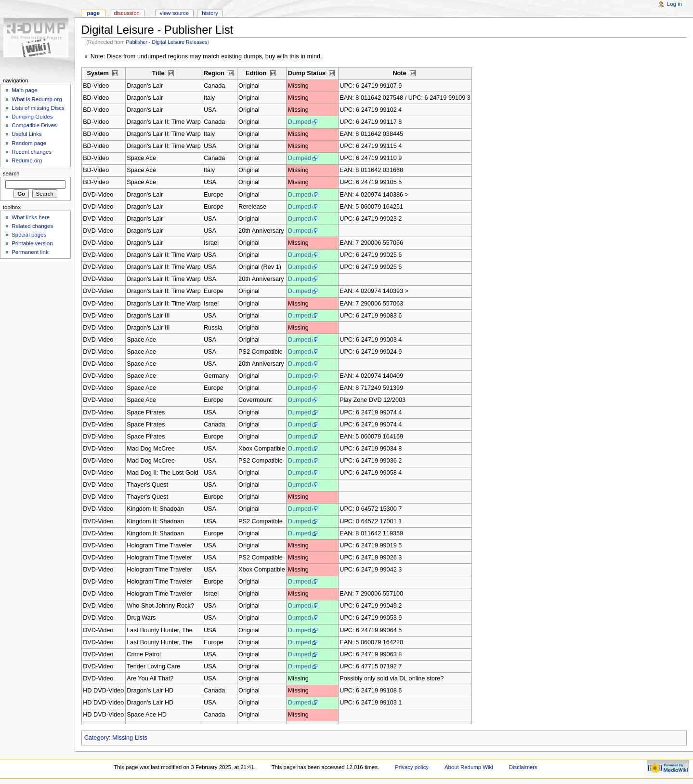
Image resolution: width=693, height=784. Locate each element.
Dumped (300, 122)
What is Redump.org (37, 99)
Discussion (126, 13)
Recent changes (32, 152)
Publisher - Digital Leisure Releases (167, 42)
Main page (25, 90)
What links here (31, 217)
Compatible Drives (34, 125)
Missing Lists (130, 738)
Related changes (32, 226)
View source (174, 13)
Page (93, 13)
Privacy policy (412, 767)
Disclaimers (523, 767)
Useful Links (26, 134)
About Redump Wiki (469, 767)
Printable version (32, 243)
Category (97, 738)
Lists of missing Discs (38, 108)
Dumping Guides (32, 117)
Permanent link (30, 252)
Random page (29, 143)
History (210, 13)
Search (11, 173)
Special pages (29, 235)
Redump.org (27, 160)
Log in (674, 4)
